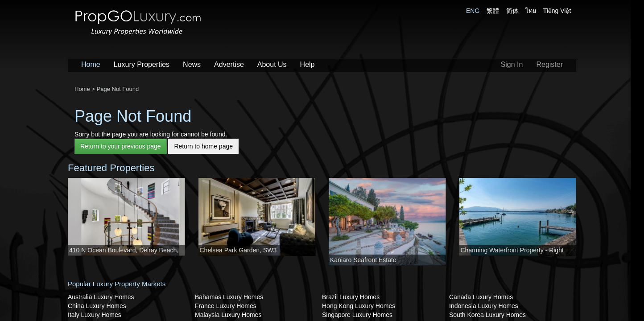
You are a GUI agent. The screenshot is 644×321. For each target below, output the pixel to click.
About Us (272, 64)
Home (91, 64)
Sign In (512, 64)
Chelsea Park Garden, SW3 (238, 250)
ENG (473, 11)
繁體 (493, 11)
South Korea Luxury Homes (487, 315)
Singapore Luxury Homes (357, 315)
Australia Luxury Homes (101, 297)
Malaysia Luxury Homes (228, 315)
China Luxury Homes (97, 306)
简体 (512, 11)
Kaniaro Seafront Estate (363, 260)
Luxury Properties (142, 64)
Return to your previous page (121, 146)
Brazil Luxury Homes (351, 297)
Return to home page (203, 146)
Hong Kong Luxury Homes (359, 306)
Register (549, 64)
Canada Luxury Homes (481, 297)
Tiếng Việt (557, 11)
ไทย (531, 11)
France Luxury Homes (226, 306)
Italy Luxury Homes (95, 315)
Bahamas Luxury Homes (229, 297)
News (192, 64)
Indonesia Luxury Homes (484, 306)
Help (308, 64)
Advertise (229, 64)
